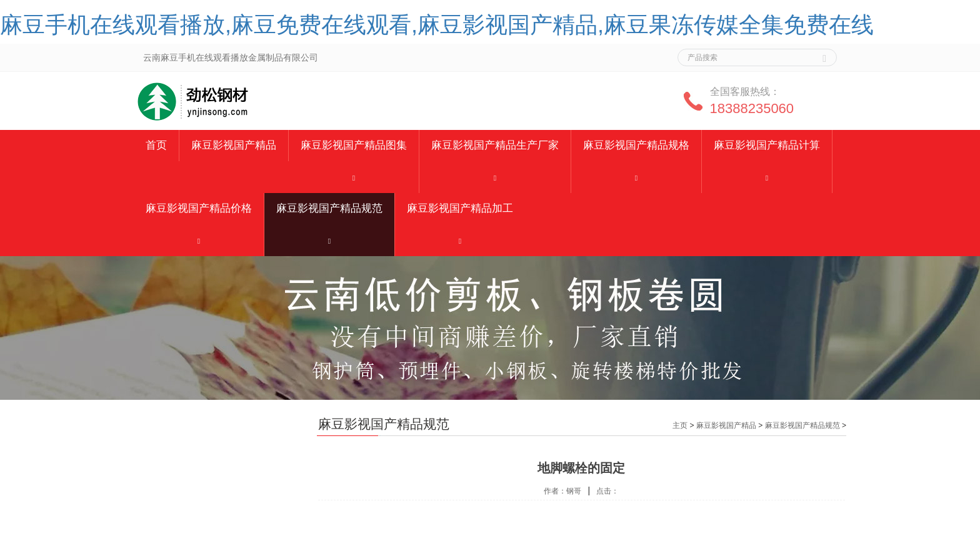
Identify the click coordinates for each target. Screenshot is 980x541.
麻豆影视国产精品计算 (767, 145)
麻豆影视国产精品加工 (460, 208)
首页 (156, 145)
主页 (680, 425)
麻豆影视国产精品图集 (354, 145)
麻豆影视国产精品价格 (199, 208)
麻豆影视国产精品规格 (636, 145)
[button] (354, 177)
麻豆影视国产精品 (234, 145)
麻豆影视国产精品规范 (329, 208)
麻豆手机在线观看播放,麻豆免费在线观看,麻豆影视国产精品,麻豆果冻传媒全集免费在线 (437, 25)
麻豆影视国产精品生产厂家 (495, 145)
